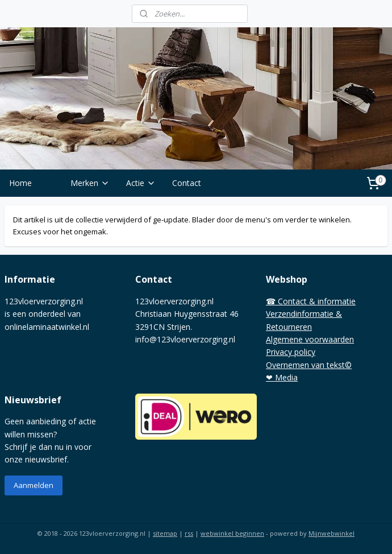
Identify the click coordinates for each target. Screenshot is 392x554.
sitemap (165, 533)
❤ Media (282, 377)
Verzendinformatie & (304, 314)
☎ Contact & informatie (311, 301)
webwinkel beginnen (232, 533)
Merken (90, 183)
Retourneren (289, 327)
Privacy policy (291, 352)
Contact (187, 183)
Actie (141, 183)
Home (20, 183)
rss (189, 533)
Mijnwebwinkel (331, 533)
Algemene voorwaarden (310, 339)
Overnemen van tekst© (309, 365)
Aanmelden (34, 485)
